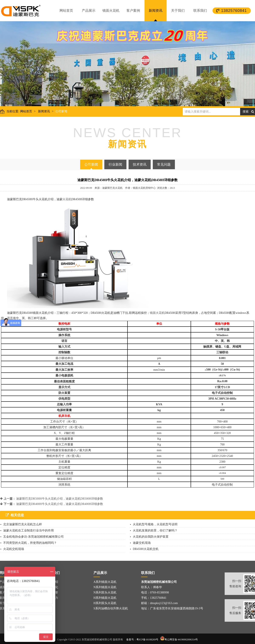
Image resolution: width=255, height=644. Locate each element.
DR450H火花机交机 (146, 549)
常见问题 (164, 164)
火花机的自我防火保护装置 (151, 537)
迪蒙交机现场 (142, 543)
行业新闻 (115, 164)
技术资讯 (140, 164)
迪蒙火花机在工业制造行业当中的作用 (28, 531)
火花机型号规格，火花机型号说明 (155, 524)
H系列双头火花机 (105, 603)
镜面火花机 (111, 11)
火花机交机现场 (14, 549)
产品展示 (89, 11)
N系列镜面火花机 (105, 587)
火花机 (67, 199)
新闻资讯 (156, 11)
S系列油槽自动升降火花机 (111, 608)
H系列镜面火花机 (105, 598)
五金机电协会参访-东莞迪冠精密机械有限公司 (33, 537)
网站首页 (66, 11)
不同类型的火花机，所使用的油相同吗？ (30, 543)
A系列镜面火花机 (105, 582)
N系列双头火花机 (105, 593)
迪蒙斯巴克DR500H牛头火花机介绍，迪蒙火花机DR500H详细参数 (60, 499)
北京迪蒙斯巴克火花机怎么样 (23, 524)
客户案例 (133, 11)
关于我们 (178, 11)
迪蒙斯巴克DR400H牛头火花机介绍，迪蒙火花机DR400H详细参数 (60, 504)
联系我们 (200, 11)
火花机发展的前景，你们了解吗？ (155, 531)
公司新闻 (61, 111)
